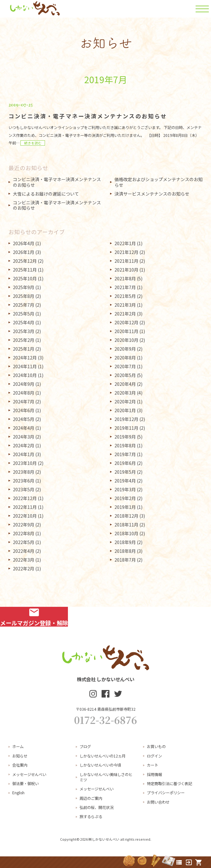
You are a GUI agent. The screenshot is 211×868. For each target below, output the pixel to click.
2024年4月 (24, 428)
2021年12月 (126, 252)
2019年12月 (126, 419)
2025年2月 (24, 340)
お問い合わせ (158, 802)
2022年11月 (25, 507)
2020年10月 (126, 340)
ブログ (85, 747)
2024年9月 (24, 384)
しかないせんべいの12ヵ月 (103, 756)
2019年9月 (125, 437)
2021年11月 (126, 261)
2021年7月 (125, 287)
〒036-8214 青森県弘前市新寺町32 (106, 709)
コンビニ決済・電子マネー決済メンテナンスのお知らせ (57, 182)
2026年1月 (24, 252)
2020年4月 (125, 384)
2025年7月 (24, 305)
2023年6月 (24, 481)
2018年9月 (125, 542)
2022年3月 (24, 560)
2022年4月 (24, 551)
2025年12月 (25, 261)
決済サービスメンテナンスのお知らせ (152, 194)
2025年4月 (24, 322)
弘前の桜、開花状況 (97, 807)
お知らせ (20, 756)
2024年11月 (25, 366)
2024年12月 (25, 358)
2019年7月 (125, 454)
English (18, 793)
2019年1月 (125, 507)
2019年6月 (125, 463)
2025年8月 (24, 296)
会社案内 (20, 765)
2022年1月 (125, 243)
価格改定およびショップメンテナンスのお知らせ (158, 182)
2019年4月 (125, 481)
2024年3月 (24, 437)
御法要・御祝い (25, 784)
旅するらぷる (91, 817)
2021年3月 (125, 305)
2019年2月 (125, 498)
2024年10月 (25, 375)
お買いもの (156, 747)
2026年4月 (24, 243)
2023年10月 (25, 463)
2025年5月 (24, 314)
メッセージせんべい (29, 774)
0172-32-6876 (105, 720)
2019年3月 (125, 489)
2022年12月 (25, 498)
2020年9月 (125, 349)
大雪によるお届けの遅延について (46, 194)
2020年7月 (125, 366)
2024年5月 (24, 419)
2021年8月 (125, 278)
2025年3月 (24, 331)
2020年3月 (125, 393)
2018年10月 (126, 533)
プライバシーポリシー (166, 793)
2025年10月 (25, 278)
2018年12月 (126, 516)
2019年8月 (125, 445)
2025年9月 (24, 287)
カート (153, 765)
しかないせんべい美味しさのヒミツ (106, 777)
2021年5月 (125, 296)
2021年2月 (125, 314)
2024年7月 (24, 402)
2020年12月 (126, 322)
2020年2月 (125, 402)
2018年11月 (126, 525)
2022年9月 (24, 525)
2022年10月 (25, 516)
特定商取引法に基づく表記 (169, 784)
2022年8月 (24, 533)
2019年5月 (125, 472)
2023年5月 (24, 489)
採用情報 (154, 774)
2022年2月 (24, 569)
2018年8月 (125, 551)
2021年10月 (126, 270)
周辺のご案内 (91, 798)
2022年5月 (24, 542)
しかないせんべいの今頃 (100, 765)
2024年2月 (24, 445)
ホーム (18, 747)
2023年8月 (24, 472)
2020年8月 (125, 358)
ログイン (154, 756)
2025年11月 (25, 270)
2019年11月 (126, 428)
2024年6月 (24, 410)
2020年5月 (125, 375)
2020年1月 (125, 410)
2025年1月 (24, 349)
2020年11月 (126, 331)
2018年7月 (125, 560)
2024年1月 (24, 454)
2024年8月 (24, 393)
